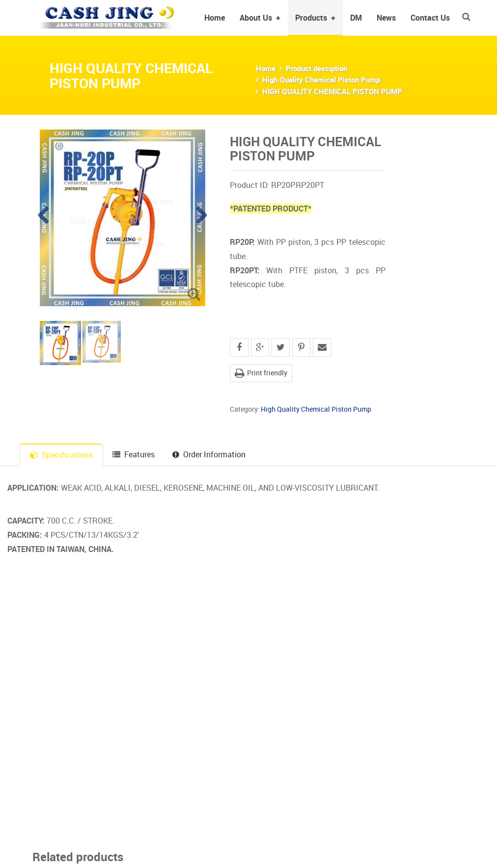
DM (356, 18)
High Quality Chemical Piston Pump (321, 79)
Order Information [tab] (209, 454)
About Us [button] (260, 18)
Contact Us (430, 18)
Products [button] (315, 18)
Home (215, 18)
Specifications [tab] (61, 455)
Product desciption (317, 68)
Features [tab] (134, 454)
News (386, 18)
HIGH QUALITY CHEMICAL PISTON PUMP (332, 91)
